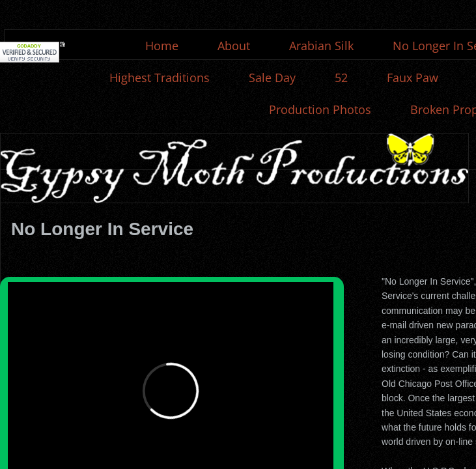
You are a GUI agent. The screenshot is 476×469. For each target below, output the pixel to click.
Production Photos (320, 109)
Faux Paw (413, 78)
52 (341, 78)
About (234, 46)
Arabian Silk (321, 46)
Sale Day (272, 78)
